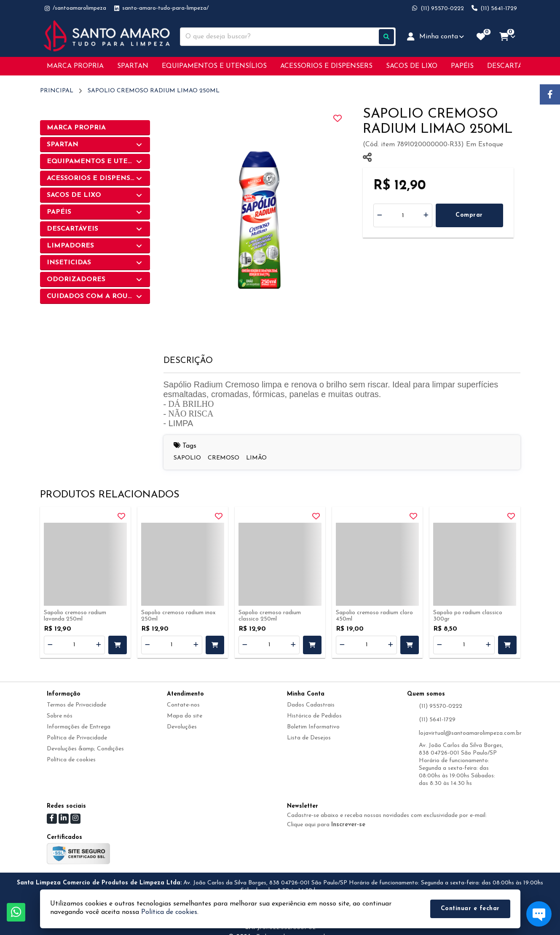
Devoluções (182, 727)
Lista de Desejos (309, 738)
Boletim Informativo (313, 727)
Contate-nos (183, 705)
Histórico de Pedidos (314, 716)
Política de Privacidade (77, 738)
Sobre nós (60, 716)
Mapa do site (185, 716)
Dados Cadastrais (311, 705)
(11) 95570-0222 (441, 706)
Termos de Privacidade (76, 705)
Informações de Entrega (79, 727)
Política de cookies (71, 760)
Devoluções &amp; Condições (85, 749)
